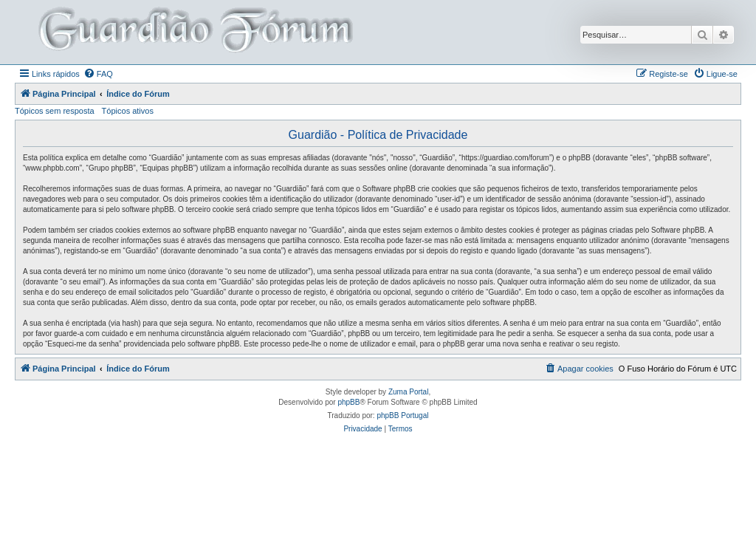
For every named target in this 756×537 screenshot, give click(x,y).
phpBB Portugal (402, 415)
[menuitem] (98, 74)
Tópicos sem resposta (55, 111)
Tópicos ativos (128, 111)
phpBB (348, 402)
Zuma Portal (408, 392)
